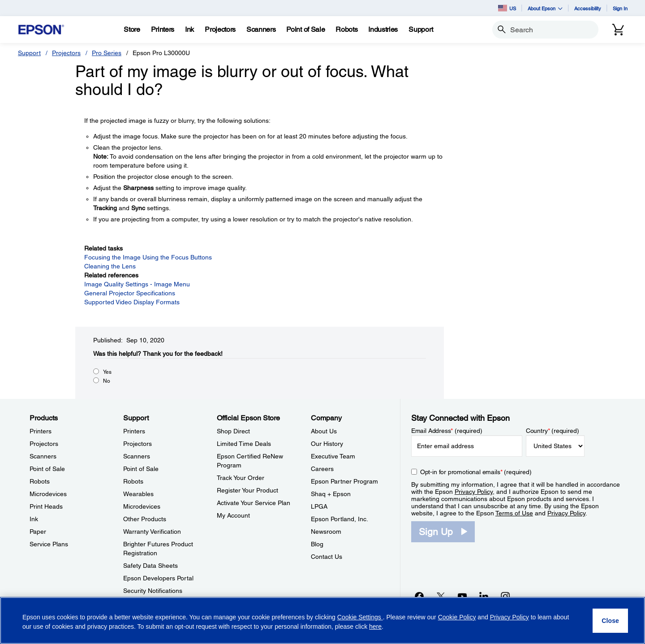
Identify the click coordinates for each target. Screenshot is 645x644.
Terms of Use (514, 513)
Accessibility (588, 8)
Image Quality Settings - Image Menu (137, 284)
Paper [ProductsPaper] (38, 532)
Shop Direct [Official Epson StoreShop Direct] (233, 431)
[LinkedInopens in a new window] (484, 596)
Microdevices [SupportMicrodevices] (142, 506)
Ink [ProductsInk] (34, 519)
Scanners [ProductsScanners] (43, 456)
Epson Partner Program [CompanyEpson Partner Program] (344, 481)
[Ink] (189, 30)
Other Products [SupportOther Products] (145, 519)
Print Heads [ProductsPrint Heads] (46, 506)
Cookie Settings (360, 617)
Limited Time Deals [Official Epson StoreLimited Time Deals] (244, 444)
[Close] (610, 621)
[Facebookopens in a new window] (419, 596)
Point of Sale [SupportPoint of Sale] (141, 469)
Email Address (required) (447, 431)
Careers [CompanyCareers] (322, 469)
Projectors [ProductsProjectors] (44, 444)
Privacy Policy (474, 492)
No (107, 381)
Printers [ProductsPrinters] (41, 431)
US (507, 8)
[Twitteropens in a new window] (441, 596)
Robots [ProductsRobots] (40, 481)
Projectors (66, 53)
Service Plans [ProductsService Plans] (49, 544)
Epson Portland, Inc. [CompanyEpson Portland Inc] (340, 519)
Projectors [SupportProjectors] (138, 444)
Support (29, 53)
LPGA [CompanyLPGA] (319, 506)
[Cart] (618, 30)
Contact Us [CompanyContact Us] (327, 557)
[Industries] (383, 30)
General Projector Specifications (130, 293)
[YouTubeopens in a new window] (462, 596)
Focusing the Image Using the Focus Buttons (148, 257)
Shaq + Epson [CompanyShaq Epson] (331, 494)
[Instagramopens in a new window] (505, 596)
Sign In (620, 8)
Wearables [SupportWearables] (138, 494)
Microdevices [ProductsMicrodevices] (48, 494)
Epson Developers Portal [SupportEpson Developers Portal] (158, 578)
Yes (107, 372)
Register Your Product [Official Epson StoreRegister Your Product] (247, 490)
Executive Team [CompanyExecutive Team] (333, 456)
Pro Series (107, 53)
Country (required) (553, 431)
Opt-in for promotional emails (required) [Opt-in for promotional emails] (476, 472)
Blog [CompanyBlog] (317, 544)
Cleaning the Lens (110, 266)
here (375, 627)
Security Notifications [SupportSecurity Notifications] (153, 591)
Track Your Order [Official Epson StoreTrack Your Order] (241, 478)
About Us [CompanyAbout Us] (324, 431)
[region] (322, 620)
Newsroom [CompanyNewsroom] (326, 532)
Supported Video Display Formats (132, 302)
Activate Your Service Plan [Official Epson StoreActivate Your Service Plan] (254, 503)
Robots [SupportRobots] (133, 481)
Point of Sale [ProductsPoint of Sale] (47, 469)
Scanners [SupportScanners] (137, 456)
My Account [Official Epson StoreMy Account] (233, 515)
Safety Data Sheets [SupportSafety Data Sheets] (150, 566)
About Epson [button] (545, 8)
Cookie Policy (457, 617)
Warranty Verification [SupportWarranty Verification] (152, 532)
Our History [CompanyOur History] (327, 444)
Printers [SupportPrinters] (134, 431)
